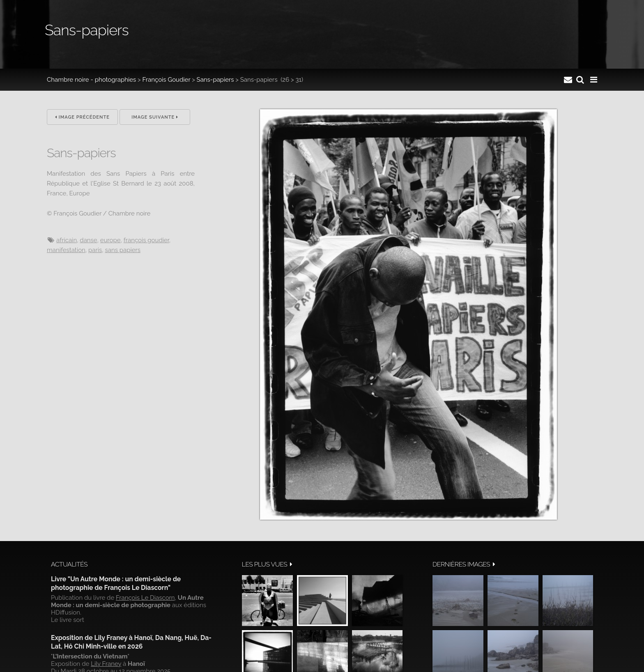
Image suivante (155, 117)
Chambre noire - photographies (91, 80)
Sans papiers (123, 250)
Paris (95, 250)
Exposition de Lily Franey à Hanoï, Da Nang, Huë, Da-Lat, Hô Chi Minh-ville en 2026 (131, 642)
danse (88, 240)
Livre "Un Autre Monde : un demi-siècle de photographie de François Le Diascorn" (116, 583)
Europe (110, 240)
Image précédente (82, 117)
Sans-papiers (215, 80)
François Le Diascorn (145, 598)
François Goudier (167, 80)
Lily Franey (106, 664)
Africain (67, 240)
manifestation (66, 250)
